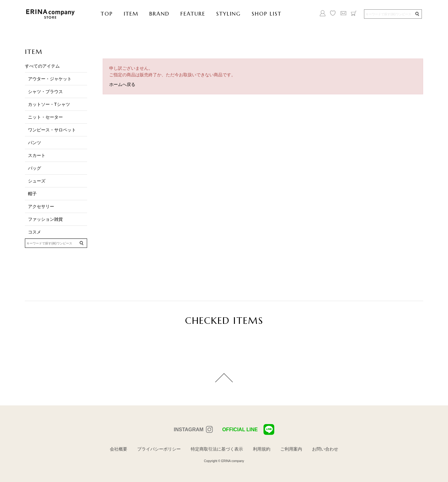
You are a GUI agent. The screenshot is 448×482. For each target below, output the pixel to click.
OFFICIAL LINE (248, 430)
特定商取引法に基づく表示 (217, 449)
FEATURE (193, 14)
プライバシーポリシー (159, 449)
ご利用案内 (291, 449)
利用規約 (262, 449)
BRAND (159, 14)
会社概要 (119, 449)
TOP (107, 14)
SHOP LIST (267, 14)
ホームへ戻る (122, 84)
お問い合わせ (325, 449)
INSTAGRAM (189, 430)
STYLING (229, 14)
